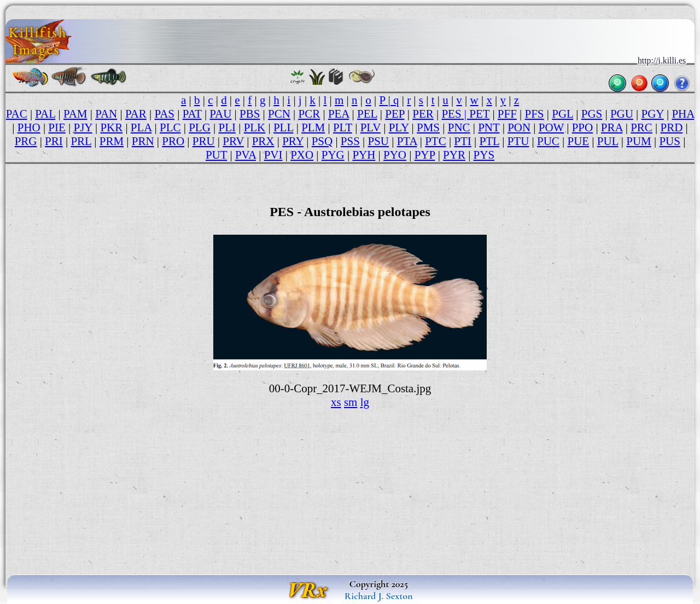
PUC (548, 141)
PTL (489, 141)
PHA (683, 114)
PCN (279, 114)
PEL (367, 114)
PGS (592, 114)
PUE (578, 141)
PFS (535, 114)
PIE (57, 127)
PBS (250, 114)
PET (479, 114)
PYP (425, 155)
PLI (227, 127)
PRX (263, 141)
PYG (333, 155)
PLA (141, 127)
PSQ (322, 141)
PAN (106, 114)
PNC (459, 127)
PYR (454, 155)
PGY (653, 114)
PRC (641, 127)
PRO (173, 141)
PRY (293, 141)
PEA (339, 114)
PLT (343, 127)
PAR (136, 114)
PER (423, 114)
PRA (612, 127)
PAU (220, 114)
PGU (622, 114)
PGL (562, 114)
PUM (638, 141)
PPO (582, 127)
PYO (395, 155)
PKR (111, 127)
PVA (246, 155)
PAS (164, 114)
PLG (200, 127)
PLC (170, 127)
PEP (395, 114)
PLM (313, 127)
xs (336, 402)
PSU (378, 141)
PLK (255, 127)
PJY (83, 127)
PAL (45, 114)
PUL (608, 141)
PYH (364, 155)
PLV (371, 127)
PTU (518, 141)
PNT (489, 127)
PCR (310, 114)
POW (551, 127)
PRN (143, 141)
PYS (484, 155)
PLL (284, 127)
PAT (192, 114)
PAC (17, 114)
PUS (669, 141)
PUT (216, 155)
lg (365, 402)
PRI (54, 141)
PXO (302, 155)
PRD (671, 127)
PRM (112, 141)
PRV (233, 141)
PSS (350, 141)
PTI (462, 141)
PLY (399, 127)
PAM (75, 114)
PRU (204, 141)
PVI (273, 155)
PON (519, 127)
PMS (428, 127)
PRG (26, 141)
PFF (507, 114)
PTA (407, 141)
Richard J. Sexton (379, 596)
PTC (435, 141)
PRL (81, 141)
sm (351, 402)
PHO (29, 127)
